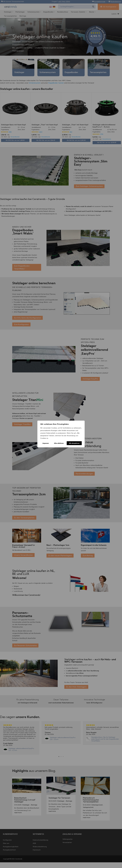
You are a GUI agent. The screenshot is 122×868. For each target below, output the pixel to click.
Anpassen (46, 443)
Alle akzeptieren (74, 443)
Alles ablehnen (59, 443)
